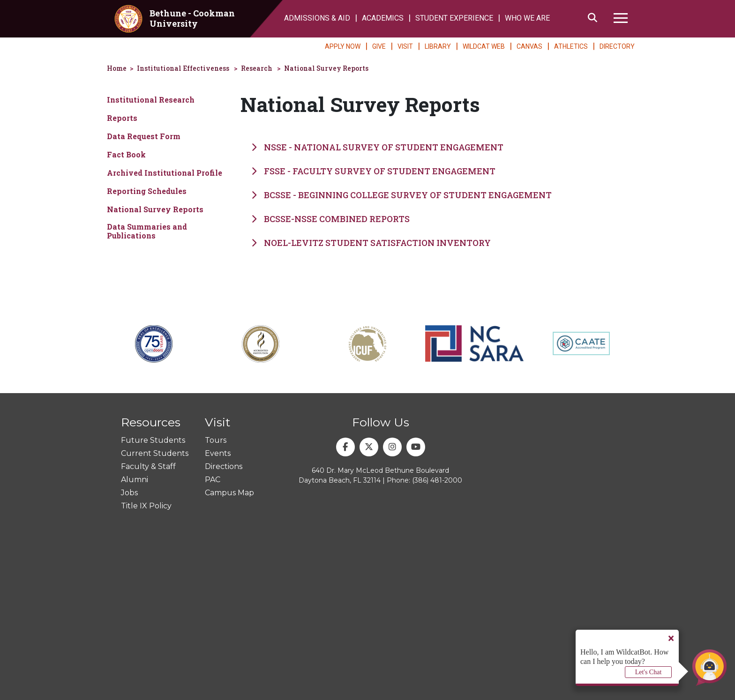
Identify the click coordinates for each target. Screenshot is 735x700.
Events (218, 453)
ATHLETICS (571, 46)
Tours (216, 440)
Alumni (135, 480)
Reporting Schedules (147, 191)
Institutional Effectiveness (183, 68)
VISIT (405, 46)
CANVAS (529, 46)
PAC (213, 480)
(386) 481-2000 (437, 480)
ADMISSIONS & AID (317, 18)
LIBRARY (438, 46)
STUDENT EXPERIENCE (454, 18)
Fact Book (126, 154)
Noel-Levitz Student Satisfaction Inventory (371, 243)
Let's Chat (649, 672)
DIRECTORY (617, 46)
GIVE (379, 46)
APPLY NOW (343, 46)
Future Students (153, 440)
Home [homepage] (117, 68)
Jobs (129, 493)
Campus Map (229, 493)
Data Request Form (144, 136)
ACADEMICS (383, 18)
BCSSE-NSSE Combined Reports (330, 219)
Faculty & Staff (148, 466)
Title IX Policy (146, 506)
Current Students (155, 453)
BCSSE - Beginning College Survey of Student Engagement (401, 195)
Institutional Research (151, 100)
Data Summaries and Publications (147, 231)
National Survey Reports (326, 68)
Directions (224, 466)
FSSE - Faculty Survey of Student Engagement (373, 171)
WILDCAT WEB (484, 46)
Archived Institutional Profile (165, 173)
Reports (122, 118)
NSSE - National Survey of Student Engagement (377, 147)
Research (257, 68)
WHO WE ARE (527, 18)
